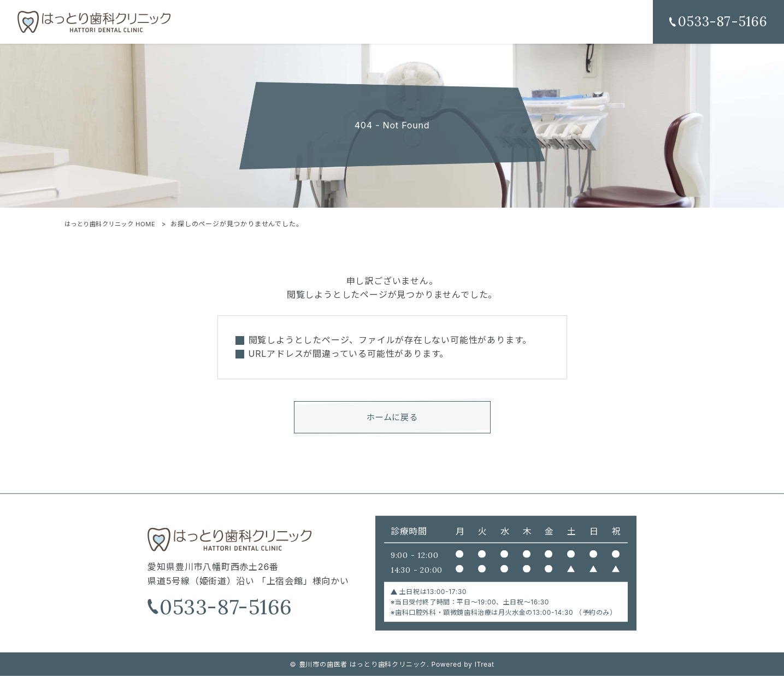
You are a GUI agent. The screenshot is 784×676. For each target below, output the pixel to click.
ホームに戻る (392, 419)
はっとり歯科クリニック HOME (115, 224)
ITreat (484, 664)
